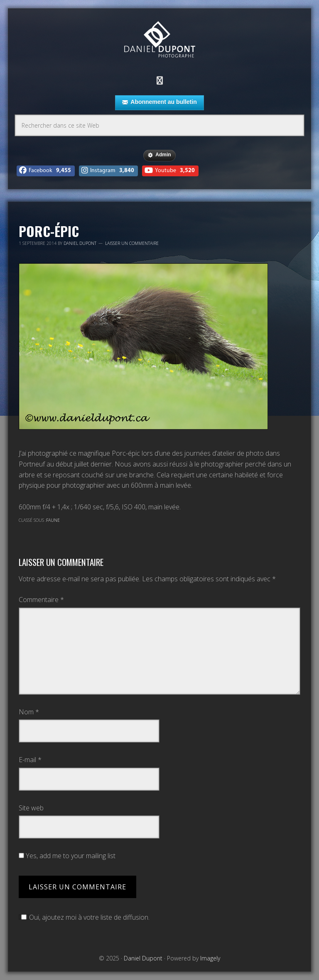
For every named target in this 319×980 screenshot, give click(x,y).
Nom (29, 712)
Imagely (210, 958)
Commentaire (41, 600)
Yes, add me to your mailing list (67, 856)
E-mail (30, 760)
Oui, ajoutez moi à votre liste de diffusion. (84, 917)
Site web (31, 808)
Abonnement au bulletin (159, 102)
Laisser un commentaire (132, 243)
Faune (53, 520)
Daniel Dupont (159, 41)
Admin (159, 155)
